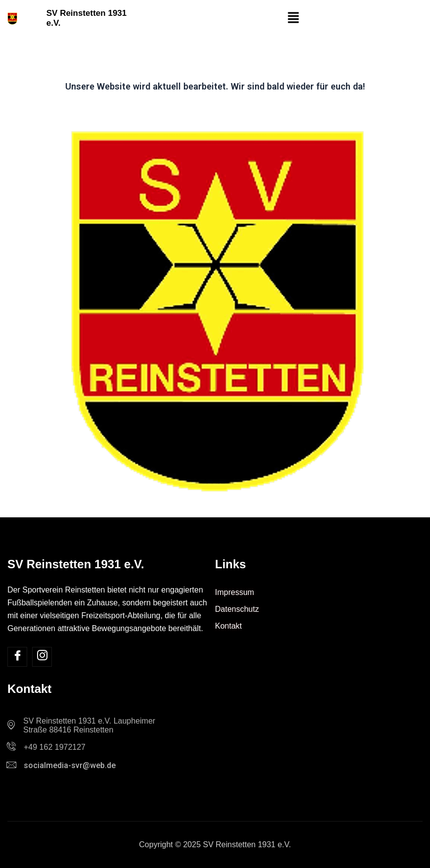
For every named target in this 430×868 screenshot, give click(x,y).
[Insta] (42, 657)
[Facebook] (17, 657)
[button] (293, 18)
